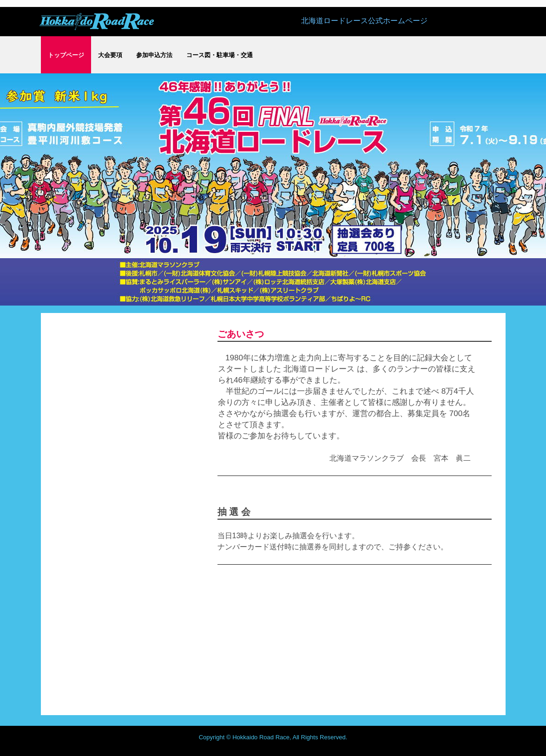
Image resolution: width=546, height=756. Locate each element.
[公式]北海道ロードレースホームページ (97, 21)
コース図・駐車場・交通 (220, 55)
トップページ (66, 55)
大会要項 (110, 55)
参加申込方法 (154, 55)
